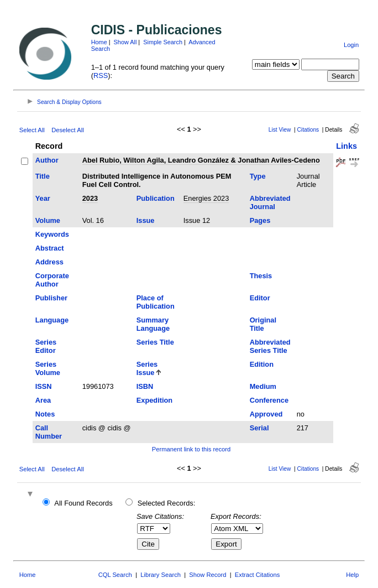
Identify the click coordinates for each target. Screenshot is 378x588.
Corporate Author (52, 280)
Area (43, 400)
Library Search (161, 575)
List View (280, 130)
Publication (156, 198)
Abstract (50, 248)
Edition (262, 364)
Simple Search (163, 42)
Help (352, 575)
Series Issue (147, 368)
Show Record (208, 575)
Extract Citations (257, 575)
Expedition (154, 400)
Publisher (51, 298)
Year (43, 198)
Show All (125, 42)
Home (99, 42)
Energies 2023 (206, 198)
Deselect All (67, 130)
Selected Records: (167, 503)
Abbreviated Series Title (270, 346)
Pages (260, 220)
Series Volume (48, 368)
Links (347, 146)
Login (351, 45)
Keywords (52, 234)
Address (49, 262)
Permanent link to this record (191, 449)
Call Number (49, 432)
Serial (259, 428)
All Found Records (83, 503)
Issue (146, 220)
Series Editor (46, 346)
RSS (101, 76)
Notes (45, 414)
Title (43, 176)
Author (47, 160)
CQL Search (115, 575)
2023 (90, 198)
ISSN (44, 386)
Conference (269, 400)
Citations (308, 130)
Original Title (263, 324)
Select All (32, 130)
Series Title (155, 342)
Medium (263, 386)
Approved (266, 414)
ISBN (145, 386)
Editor (260, 298)
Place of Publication (156, 302)
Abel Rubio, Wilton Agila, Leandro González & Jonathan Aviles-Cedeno (201, 160)
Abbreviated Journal (270, 202)
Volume (48, 220)
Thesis (261, 276)
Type (258, 176)
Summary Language (153, 324)
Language (52, 320)
